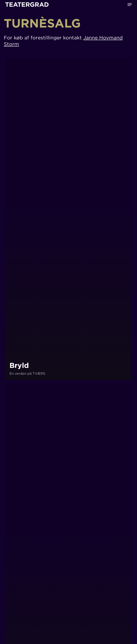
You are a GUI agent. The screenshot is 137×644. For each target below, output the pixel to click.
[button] (130, 5)
